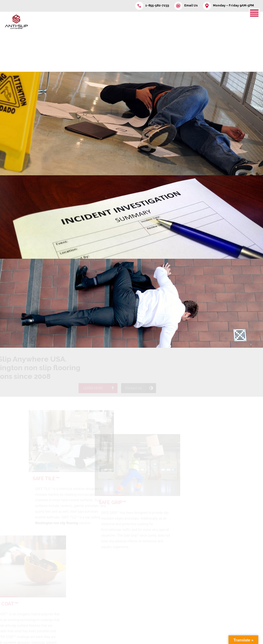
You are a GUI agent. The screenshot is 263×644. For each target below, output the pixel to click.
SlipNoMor (210, 596)
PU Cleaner (210, 611)
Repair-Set (238, 596)
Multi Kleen (238, 574)
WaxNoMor (210, 589)
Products (77, 577)
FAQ (102, 585)
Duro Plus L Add (214, 603)
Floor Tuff (209, 574)
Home (75, 570)
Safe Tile (208, 581)
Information (107, 577)
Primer (207, 618)
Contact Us (107, 570)
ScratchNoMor (241, 618)
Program (77, 585)
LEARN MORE (219, 356)
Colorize (236, 603)
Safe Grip (237, 581)
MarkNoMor (239, 589)
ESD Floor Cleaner (243, 611)
